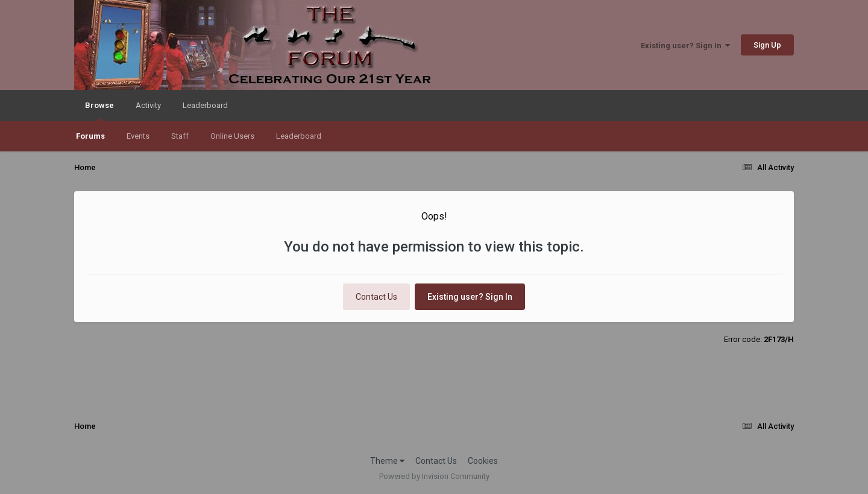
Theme (387, 461)
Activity (148, 105)
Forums (90, 136)
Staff (180, 136)
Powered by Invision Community (434, 476)
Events (138, 136)
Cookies (483, 461)
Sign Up (767, 45)
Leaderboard (299, 136)
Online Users (232, 136)
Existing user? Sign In (685, 46)
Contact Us (376, 297)
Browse (99, 111)
